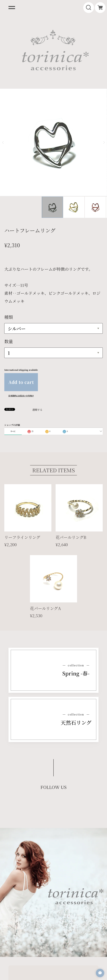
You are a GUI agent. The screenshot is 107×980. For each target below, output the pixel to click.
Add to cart (21, 335)
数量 (9, 294)
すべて (13, 384)
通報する (37, 363)
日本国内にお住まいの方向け (21, 349)
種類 (9, 270)
